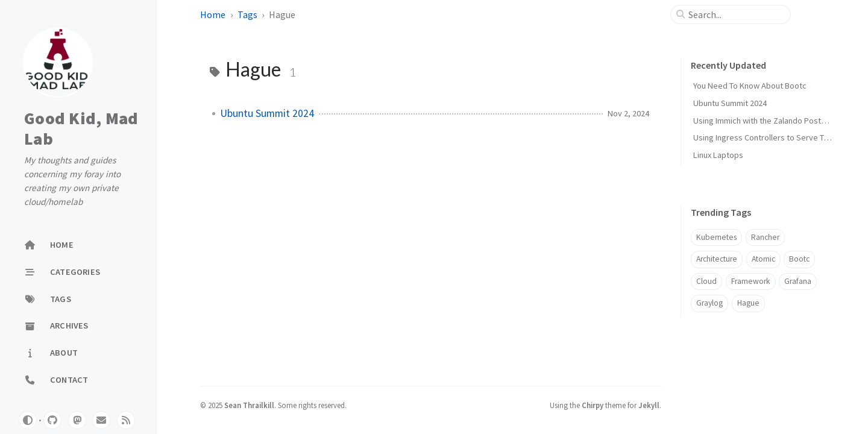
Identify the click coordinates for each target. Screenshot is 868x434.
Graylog (709, 303)
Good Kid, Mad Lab (81, 129)
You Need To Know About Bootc (750, 86)
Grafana (798, 281)
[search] (735, 14)
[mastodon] (77, 420)
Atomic (763, 259)
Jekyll (649, 405)
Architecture (717, 259)
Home (213, 14)
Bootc (799, 259)
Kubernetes (716, 237)
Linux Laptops (718, 155)
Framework (751, 281)
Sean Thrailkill (249, 405)
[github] (52, 420)
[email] (101, 420)
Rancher (765, 237)
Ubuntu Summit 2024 (267, 113)
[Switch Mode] (28, 420)
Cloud (706, 281)
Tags (247, 14)
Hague (748, 303)
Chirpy (593, 405)
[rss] (126, 420)
